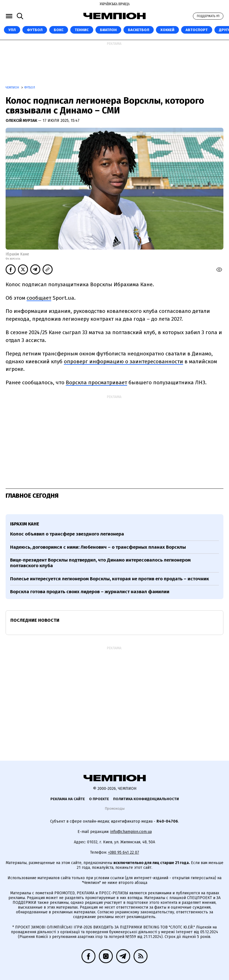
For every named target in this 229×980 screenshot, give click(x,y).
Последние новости (35, 620)
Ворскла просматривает (96, 382)
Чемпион (13, 88)
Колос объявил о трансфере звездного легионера (67, 534)
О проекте (99, 799)
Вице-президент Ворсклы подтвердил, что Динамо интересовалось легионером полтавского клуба (100, 563)
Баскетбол (139, 30)
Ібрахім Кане (25, 524)
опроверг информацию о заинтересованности (123, 361)
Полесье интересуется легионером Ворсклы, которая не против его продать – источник (109, 579)
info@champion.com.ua (131, 832)
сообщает (39, 298)
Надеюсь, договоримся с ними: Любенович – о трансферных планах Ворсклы (98, 547)
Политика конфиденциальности (146, 799)
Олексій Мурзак (22, 121)
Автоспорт (197, 30)
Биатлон (108, 30)
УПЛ (12, 30)
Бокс (59, 30)
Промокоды (115, 808)
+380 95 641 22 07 (124, 852)
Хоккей (167, 30)
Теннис (82, 30)
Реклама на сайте (68, 799)
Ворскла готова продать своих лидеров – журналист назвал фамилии (90, 592)
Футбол (35, 30)
